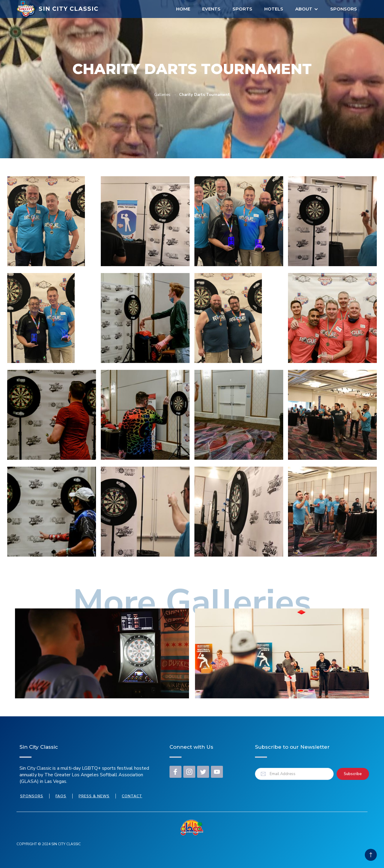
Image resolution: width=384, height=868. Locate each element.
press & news (94, 796)
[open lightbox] (46, 221)
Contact (132, 796)
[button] (307, 9)
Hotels (274, 9)
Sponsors (344, 9)
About (304, 9)
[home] (57, 9)
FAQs (61, 796)
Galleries (162, 95)
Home (183, 9)
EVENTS (211, 9)
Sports (242, 9)
